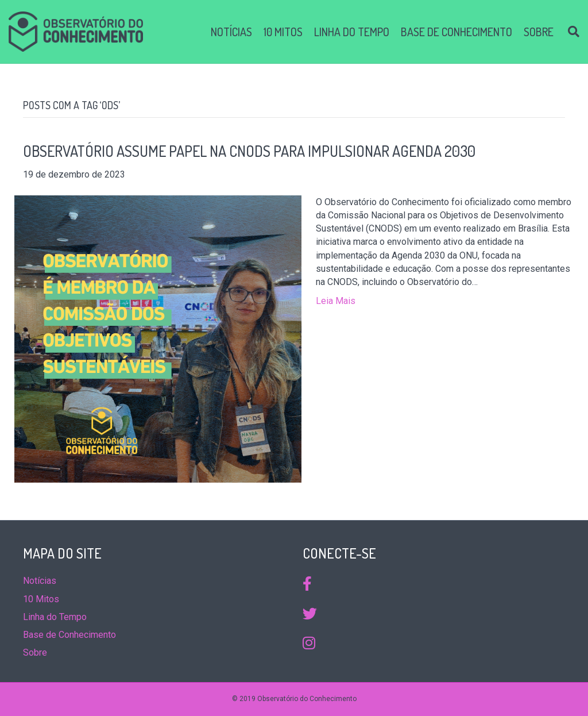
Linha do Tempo (352, 32)
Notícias (231, 32)
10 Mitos (283, 32)
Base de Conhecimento (457, 32)
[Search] (569, 32)
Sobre (539, 32)
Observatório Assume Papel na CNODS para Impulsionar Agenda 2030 (249, 151)
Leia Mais (336, 301)
